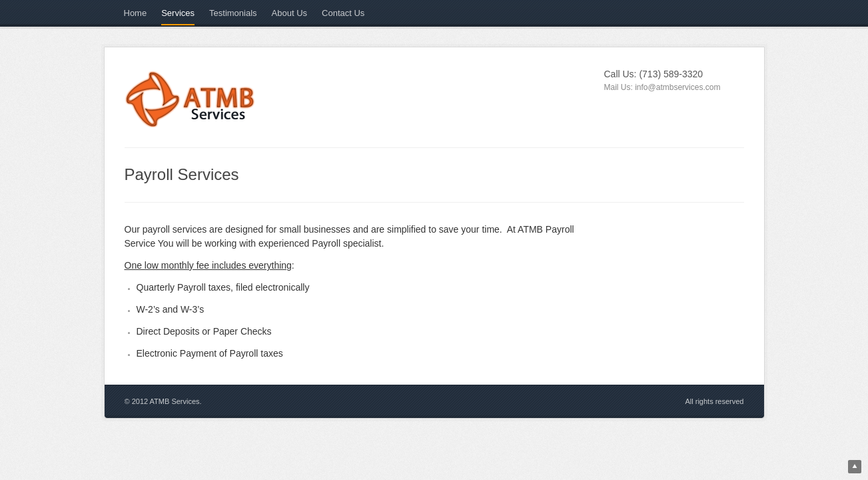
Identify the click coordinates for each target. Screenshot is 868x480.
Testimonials (233, 13)
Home (136, 13)
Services (178, 13)
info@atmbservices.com (677, 87)
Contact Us (343, 13)
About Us (289, 13)
